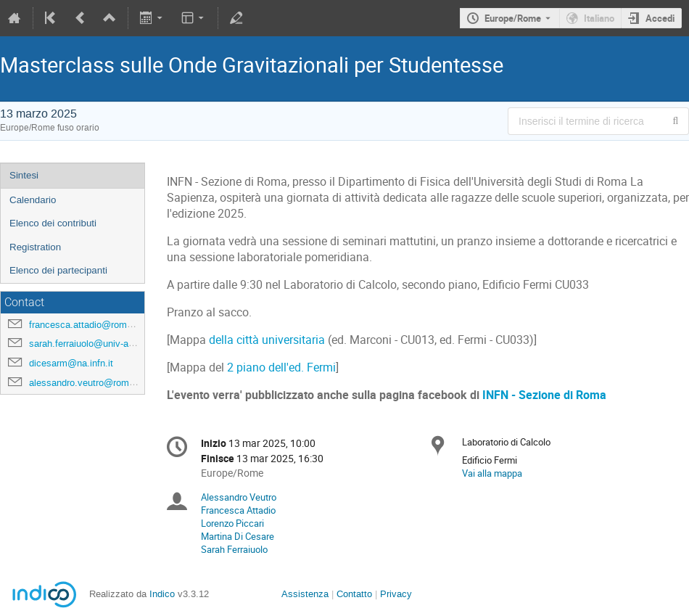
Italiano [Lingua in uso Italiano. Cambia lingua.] (599, 18)
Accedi (660, 18)
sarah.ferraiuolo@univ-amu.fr (90, 344)
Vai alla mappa (492, 473)
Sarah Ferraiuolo (234, 549)
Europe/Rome (513, 18)
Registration (35, 247)
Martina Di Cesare (238, 536)
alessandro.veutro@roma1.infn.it (97, 383)
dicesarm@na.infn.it (71, 363)
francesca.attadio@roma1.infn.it (96, 325)
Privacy (396, 594)
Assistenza (305, 594)
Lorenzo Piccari (232, 523)
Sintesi (24, 175)
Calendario (33, 200)
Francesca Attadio (238, 510)
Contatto (354, 594)
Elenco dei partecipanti (58, 270)
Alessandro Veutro (239, 497)
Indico (162, 594)
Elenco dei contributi (53, 223)
